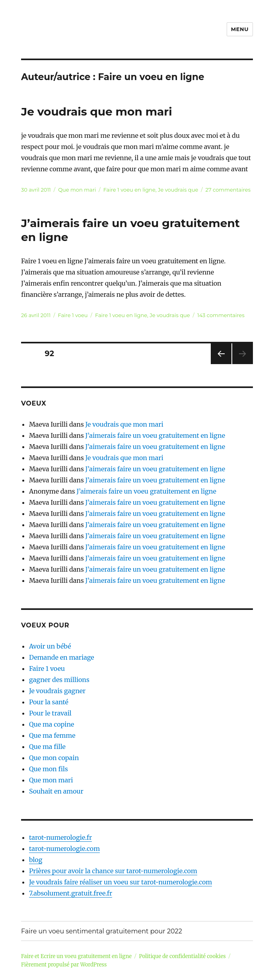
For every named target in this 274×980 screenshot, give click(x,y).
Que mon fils (49, 769)
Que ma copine (51, 724)
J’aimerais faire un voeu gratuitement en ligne (155, 435)
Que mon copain (54, 758)
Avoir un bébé (50, 646)
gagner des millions (59, 680)
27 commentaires (228, 190)
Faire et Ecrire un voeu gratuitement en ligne (76, 956)
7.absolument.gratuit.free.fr (71, 893)
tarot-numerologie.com (64, 849)
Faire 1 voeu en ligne (129, 190)
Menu (240, 29)
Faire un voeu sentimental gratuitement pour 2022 (102, 931)
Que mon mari (77, 190)
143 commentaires (221, 315)
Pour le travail (50, 713)
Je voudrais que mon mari (97, 112)
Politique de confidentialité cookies (183, 956)
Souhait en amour (56, 791)
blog (36, 860)
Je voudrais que (178, 190)
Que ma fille (47, 747)
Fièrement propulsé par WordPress (64, 965)
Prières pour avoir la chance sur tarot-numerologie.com (113, 871)
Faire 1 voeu (73, 315)
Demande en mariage (62, 657)
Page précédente (219, 364)
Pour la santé (49, 702)
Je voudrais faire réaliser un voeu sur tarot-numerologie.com (120, 882)
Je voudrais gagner (57, 691)
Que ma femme (52, 735)
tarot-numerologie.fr (60, 837)
